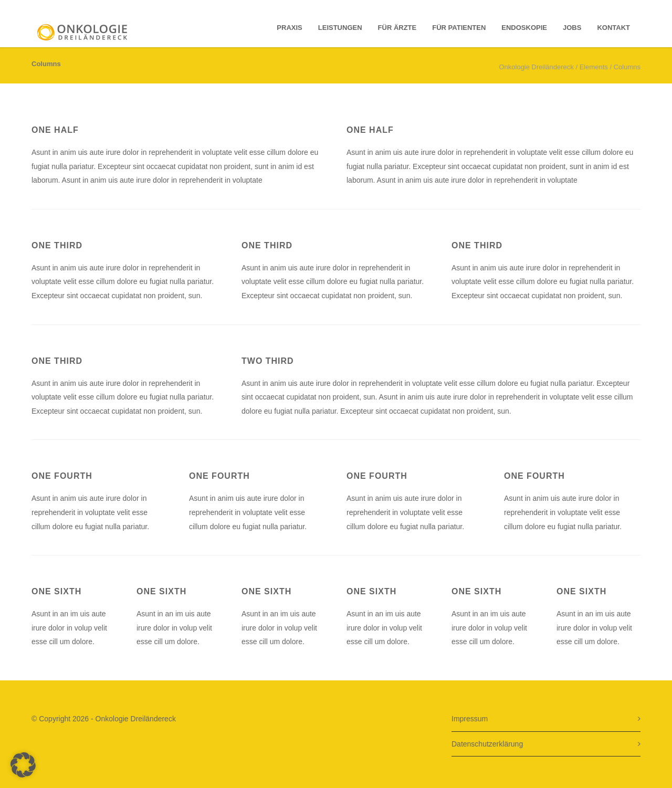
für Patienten (459, 28)
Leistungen (340, 28)
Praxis (289, 28)
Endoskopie (524, 28)
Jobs (572, 28)
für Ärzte (397, 28)
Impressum (470, 719)
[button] (23, 765)
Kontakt (613, 28)
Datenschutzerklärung (487, 744)
